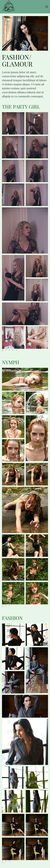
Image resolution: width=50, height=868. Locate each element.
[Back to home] (9, 7)
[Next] (16, 350)
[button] (47, 7)
